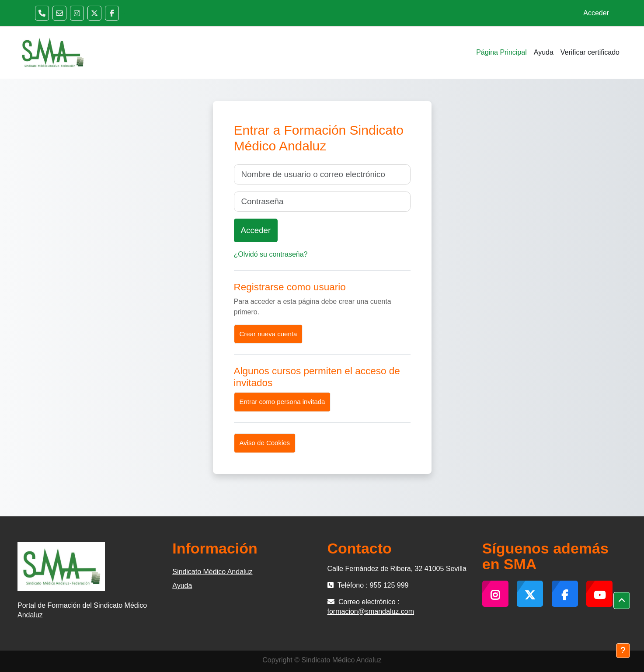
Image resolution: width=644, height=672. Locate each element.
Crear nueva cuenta (268, 334)
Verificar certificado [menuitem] (590, 52)
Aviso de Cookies (265, 443)
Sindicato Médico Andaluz (212, 572)
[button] (622, 601)
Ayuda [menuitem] (544, 52)
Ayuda (182, 586)
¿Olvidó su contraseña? (271, 254)
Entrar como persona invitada (282, 402)
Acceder (596, 13)
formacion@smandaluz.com (371, 611)
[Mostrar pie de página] (623, 651)
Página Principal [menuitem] (501, 52)
